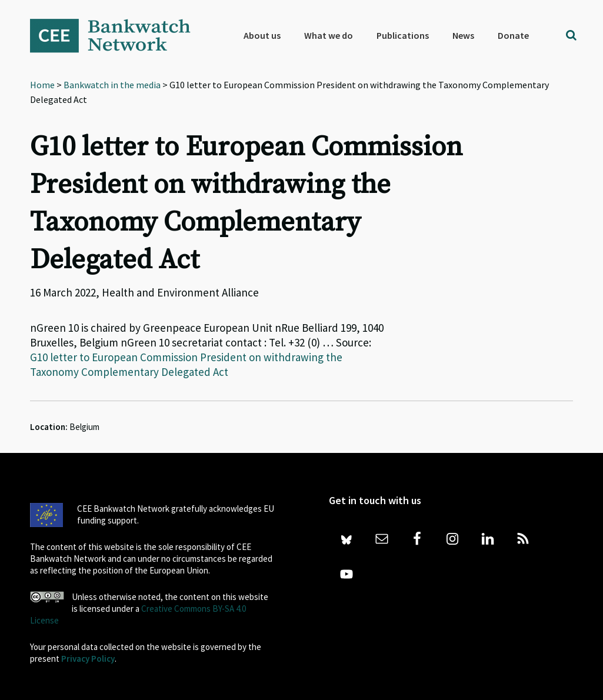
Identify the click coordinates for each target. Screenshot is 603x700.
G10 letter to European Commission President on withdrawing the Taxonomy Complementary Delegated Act (186, 364)
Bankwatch (118, 35)
